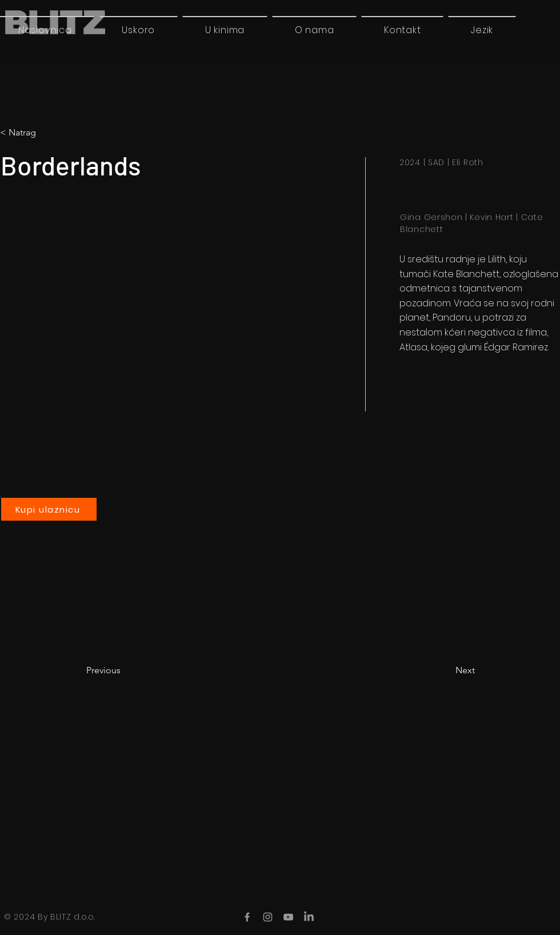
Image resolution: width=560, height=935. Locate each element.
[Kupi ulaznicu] (49, 509)
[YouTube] (288, 917)
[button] (482, 30)
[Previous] (124, 670)
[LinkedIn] (309, 917)
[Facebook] (247, 917)
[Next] (446, 670)
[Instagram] (268, 917)
